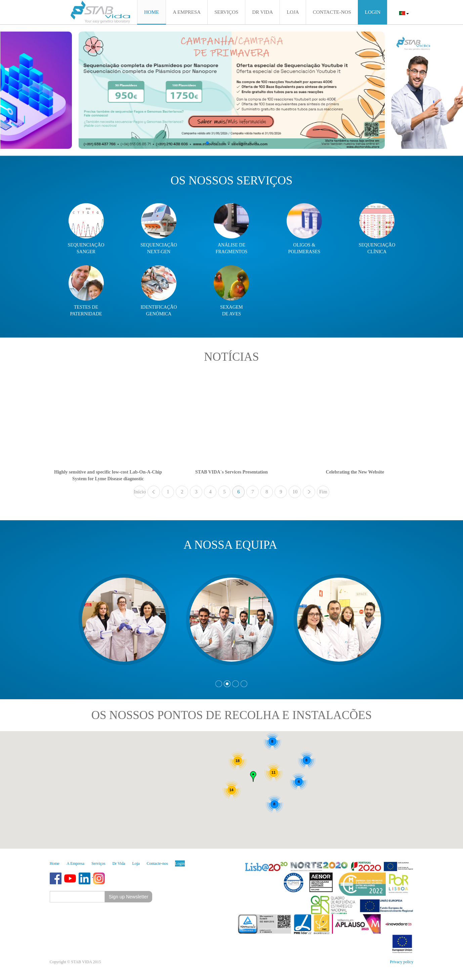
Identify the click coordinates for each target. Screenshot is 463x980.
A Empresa (75, 863)
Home (55, 863)
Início (140, 492)
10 (295, 492)
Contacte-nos (157, 863)
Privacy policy (402, 962)
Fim (323, 492)
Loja (136, 863)
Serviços (98, 863)
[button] (207, 143)
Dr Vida (119, 863)
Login (180, 863)
